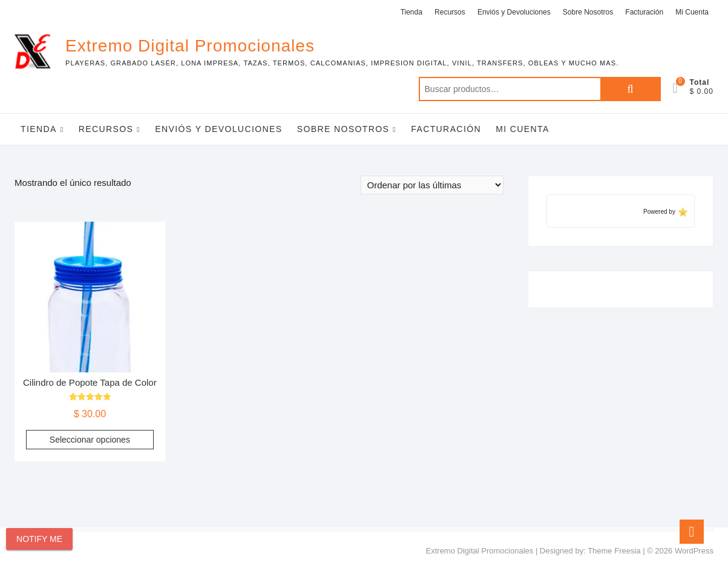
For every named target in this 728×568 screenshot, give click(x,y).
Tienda (412, 12)
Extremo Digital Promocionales (190, 46)
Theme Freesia (614, 551)
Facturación (644, 12)
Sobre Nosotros (588, 12)
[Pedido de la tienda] (432, 185)
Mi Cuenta (692, 12)
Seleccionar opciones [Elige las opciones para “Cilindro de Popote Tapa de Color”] (90, 440)
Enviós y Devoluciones (514, 12)
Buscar (631, 89)
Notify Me (39, 539)
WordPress (694, 551)
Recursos (450, 12)
